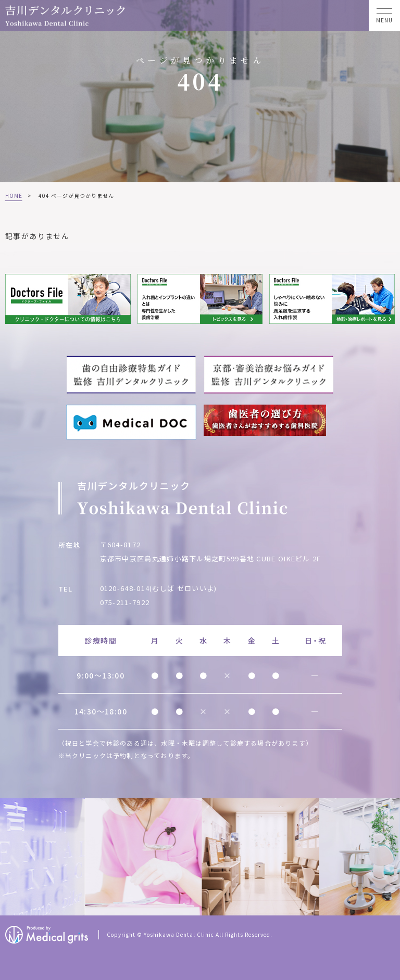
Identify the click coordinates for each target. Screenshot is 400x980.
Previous (10, 858)
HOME (14, 196)
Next (390, 858)
